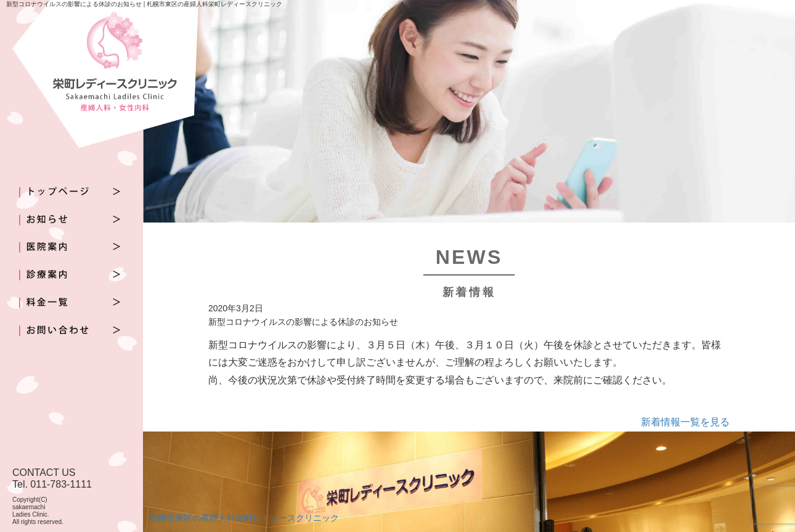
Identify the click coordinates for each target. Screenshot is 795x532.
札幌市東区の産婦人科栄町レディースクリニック (244, 518)
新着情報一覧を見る (685, 422)
